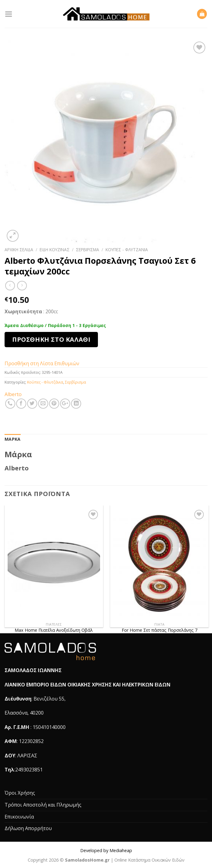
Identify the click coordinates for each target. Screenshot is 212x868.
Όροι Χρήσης (20, 793)
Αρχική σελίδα (19, 250)
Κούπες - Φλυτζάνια (127, 250)
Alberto (13, 394)
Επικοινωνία (19, 817)
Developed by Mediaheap (106, 850)
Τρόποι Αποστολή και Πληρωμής (43, 805)
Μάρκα (13, 439)
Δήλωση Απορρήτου (28, 828)
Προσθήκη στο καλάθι (51, 339)
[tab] (13, 439)
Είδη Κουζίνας (55, 250)
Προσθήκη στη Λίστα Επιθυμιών (42, 363)
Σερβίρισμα (88, 250)
